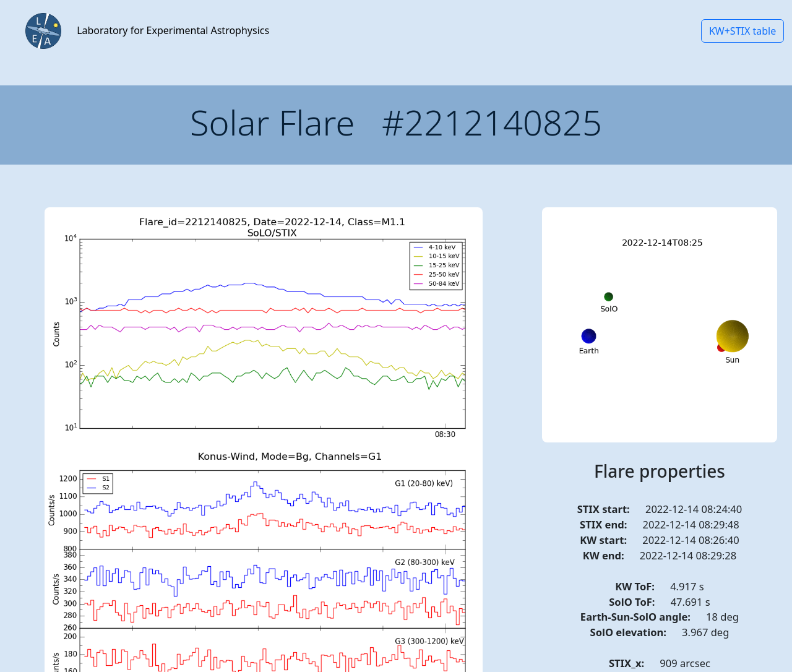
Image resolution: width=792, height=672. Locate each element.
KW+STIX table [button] (742, 31)
